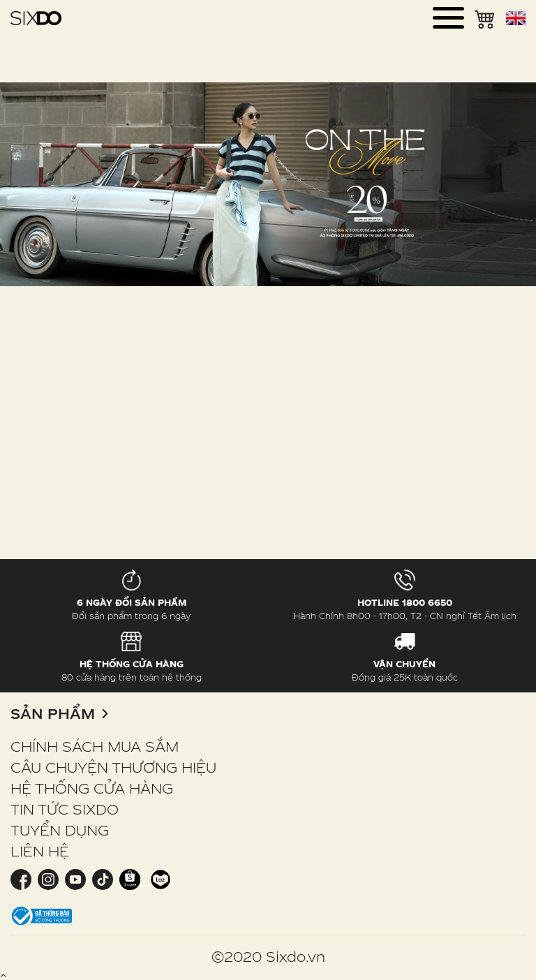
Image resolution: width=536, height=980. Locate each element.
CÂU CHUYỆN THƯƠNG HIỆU (113, 767)
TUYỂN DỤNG (60, 830)
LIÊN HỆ (40, 851)
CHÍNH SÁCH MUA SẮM (95, 746)
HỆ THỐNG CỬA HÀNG (92, 788)
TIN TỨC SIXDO (65, 809)
